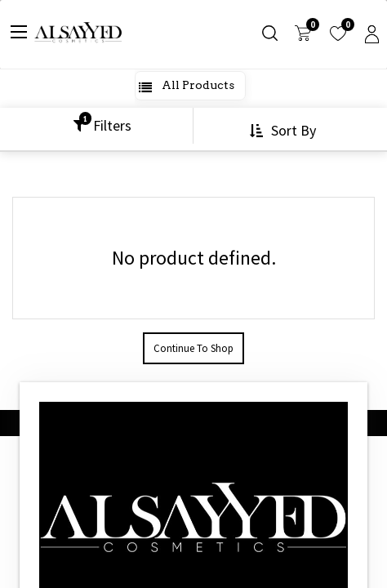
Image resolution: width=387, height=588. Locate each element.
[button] (284, 131)
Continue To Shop (193, 348)
